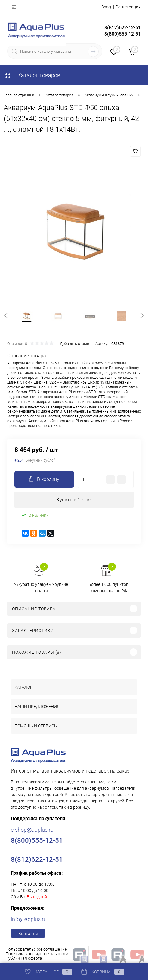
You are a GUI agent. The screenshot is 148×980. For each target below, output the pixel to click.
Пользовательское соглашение (36, 949)
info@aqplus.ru (29, 919)
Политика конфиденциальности (37, 954)
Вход (106, 7)
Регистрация (128, 7)
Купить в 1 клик (74, 500)
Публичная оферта (24, 958)
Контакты (28, 934)
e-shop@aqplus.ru (32, 830)
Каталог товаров (32, 75)
